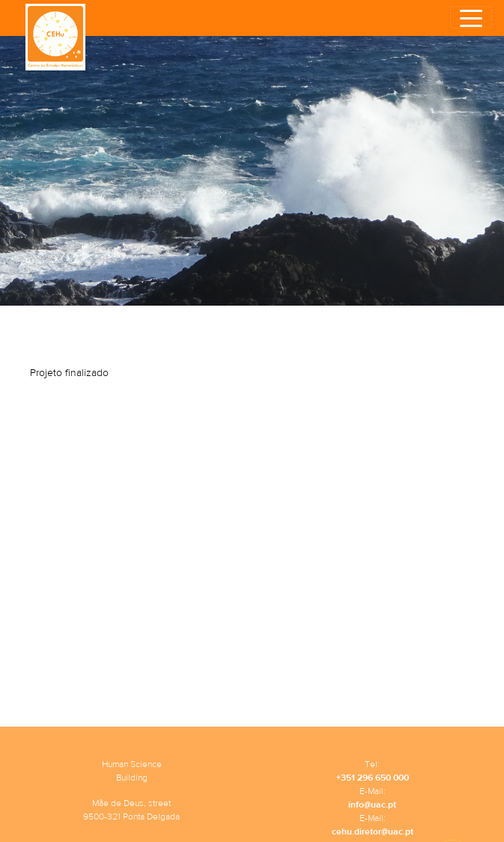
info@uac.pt (372, 805)
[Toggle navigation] (471, 17)
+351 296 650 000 (373, 778)
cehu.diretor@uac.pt (373, 832)
